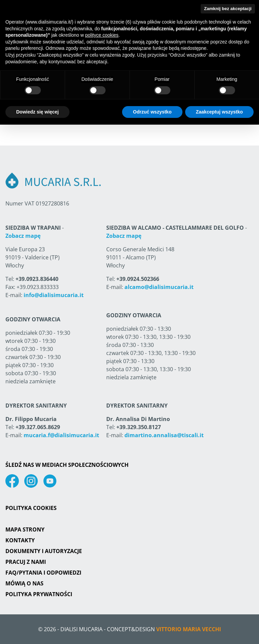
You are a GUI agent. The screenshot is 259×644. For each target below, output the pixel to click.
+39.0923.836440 (37, 279)
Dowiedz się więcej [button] (37, 112)
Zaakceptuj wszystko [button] (219, 112)
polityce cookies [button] (102, 35)
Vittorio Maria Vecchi (189, 629)
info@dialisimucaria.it (54, 295)
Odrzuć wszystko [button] (152, 112)
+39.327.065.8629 (38, 427)
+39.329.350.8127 (139, 427)
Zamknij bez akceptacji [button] (228, 9)
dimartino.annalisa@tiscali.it (164, 435)
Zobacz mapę (23, 236)
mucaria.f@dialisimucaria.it (61, 435)
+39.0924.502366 (138, 279)
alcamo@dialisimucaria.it (159, 287)
